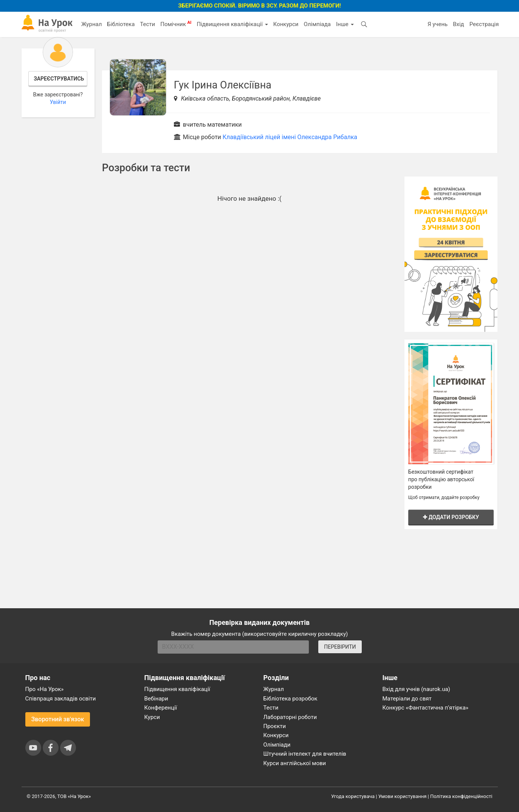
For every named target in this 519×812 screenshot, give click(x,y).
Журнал (91, 24)
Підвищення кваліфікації (232, 24)
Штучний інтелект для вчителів (305, 754)
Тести (147, 24)
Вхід (459, 24)
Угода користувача (353, 796)
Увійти (58, 102)
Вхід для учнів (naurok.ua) (416, 689)
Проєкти (275, 726)
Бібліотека (121, 24)
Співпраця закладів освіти (61, 699)
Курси (152, 717)
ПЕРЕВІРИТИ (340, 647)
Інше (345, 24)
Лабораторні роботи (290, 717)
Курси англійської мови (295, 763)
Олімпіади (277, 745)
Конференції (161, 708)
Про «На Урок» (45, 689)
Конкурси (286, 24)
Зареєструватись (59, 79)
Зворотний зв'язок (58, 719)
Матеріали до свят (407, 699)
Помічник (176, 24)
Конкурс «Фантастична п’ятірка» (425, 708)
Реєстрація (484, 24)
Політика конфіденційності (461, 796)
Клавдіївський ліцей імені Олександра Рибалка (290, 137)
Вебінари (156, 699)
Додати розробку (451, 517)
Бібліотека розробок (290, 699)
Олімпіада (317, 24)
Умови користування (403, 796)
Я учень (438, 24)
